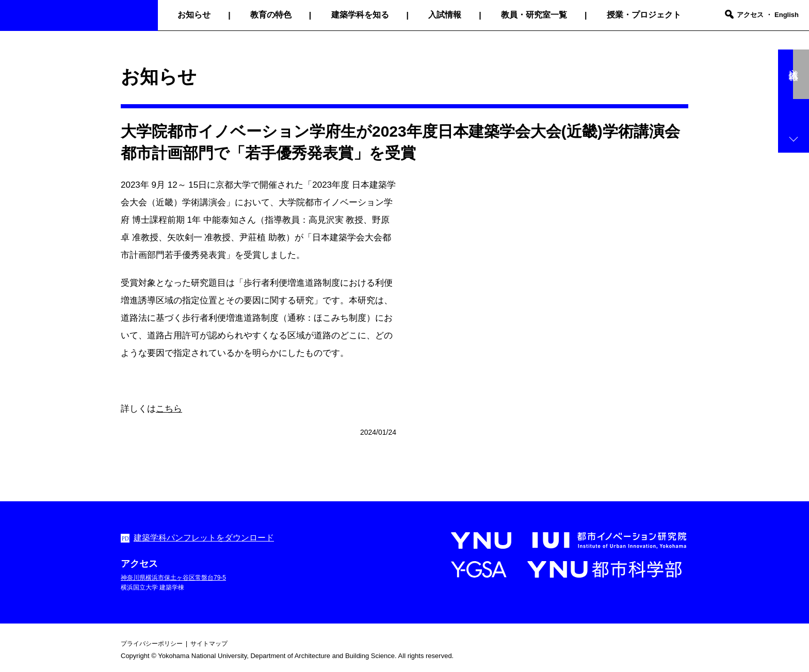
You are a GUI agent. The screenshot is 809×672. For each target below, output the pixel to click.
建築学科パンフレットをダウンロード (204, 538)
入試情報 (445, 15)
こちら (169, 409)
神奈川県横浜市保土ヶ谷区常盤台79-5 (173, 578)
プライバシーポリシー (152, 644)
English (787, 15)
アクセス (750, 15)
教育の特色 (271, 15)
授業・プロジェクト (644, 15)
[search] (729, 15)
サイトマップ (209, 644)
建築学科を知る (360, 15)
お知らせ (194, 15)
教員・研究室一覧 (534, 15)
